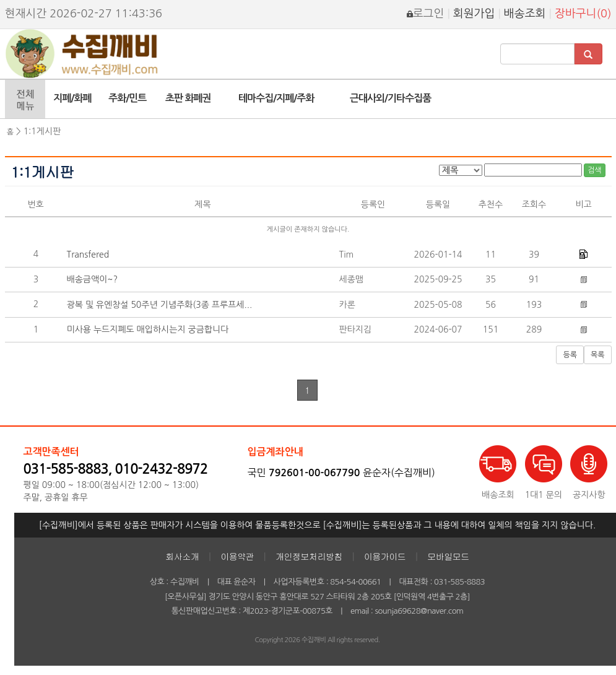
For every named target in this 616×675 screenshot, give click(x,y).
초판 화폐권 (188, 98)
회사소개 (182, 556)
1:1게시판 (42, 131)
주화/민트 (127, 98)
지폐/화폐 (72, 98)
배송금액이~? (93, 279)
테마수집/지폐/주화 (276, 98)
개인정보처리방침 (309, 556)
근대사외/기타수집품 (390, 98)
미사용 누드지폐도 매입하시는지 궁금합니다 (148, 329)
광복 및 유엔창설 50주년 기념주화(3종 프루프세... (160, 305)
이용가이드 (385, 556)
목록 (598, 355)
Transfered (88, 255)
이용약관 (237, 556)
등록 (570, 355)
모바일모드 (448, 556)
